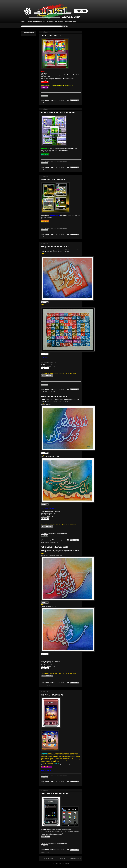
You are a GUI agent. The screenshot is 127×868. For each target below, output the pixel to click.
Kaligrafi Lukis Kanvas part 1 (55, 547)
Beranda (62, 858)
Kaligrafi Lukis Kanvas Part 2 (55, 396)
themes (47, 103)
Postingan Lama (76, 858)
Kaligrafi (47, 392)
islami (46, 170)
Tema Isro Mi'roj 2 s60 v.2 (53, 180)
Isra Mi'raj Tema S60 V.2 (52, 695)
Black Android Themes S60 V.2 (55, 794)
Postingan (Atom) (64, 863)
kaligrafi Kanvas (54, 392)
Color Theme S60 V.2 (51, 36)
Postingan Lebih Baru (48, 858)
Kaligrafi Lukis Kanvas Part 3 (55, 247)
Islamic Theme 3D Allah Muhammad (58, 113)
